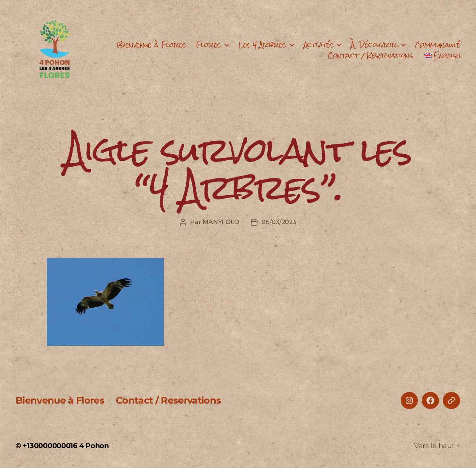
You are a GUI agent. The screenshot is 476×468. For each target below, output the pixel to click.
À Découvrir (374, 45)
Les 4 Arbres (262, 45)
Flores (208, 45)
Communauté (438, 45)
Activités (319, 45)
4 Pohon (94, 446)
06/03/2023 (279, 222)
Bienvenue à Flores (151, 45)
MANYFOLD (221, 222)
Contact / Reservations (370, 55)
